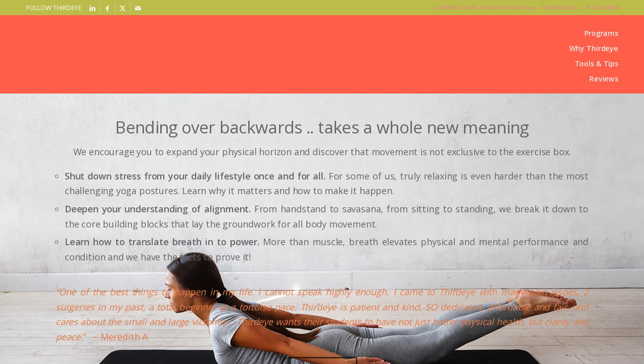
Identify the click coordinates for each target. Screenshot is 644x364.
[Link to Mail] (138, 8)
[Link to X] (123, 8)
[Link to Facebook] (107, 8)
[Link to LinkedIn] (92, 8)
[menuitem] (594, 33)
